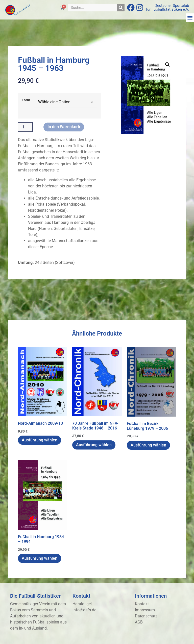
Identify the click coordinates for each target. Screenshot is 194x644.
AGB (139, 622)
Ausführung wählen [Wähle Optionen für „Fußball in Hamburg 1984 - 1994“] (40, 558)
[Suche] (121, 8)
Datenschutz (146, 616)
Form (26, 100)
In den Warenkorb (64, 127)
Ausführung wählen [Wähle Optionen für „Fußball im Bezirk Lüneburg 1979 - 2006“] (148, 445)
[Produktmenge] (25, 127)
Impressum (145, 610)
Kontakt (142, 604)
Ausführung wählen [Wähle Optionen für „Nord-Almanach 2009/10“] (40, 440)
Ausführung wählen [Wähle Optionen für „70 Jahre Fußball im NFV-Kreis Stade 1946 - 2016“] (94, 445)
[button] (190, 18)
